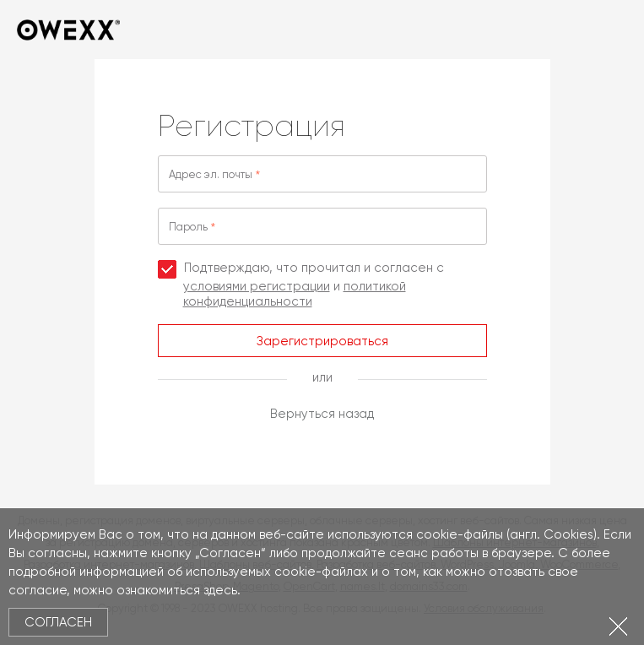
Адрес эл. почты (211, 174)
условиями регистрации (257, 286)
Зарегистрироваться (322, 341)
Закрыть (618, 626)
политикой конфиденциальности (295, 294)
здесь (220, 590)
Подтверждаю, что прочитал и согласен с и (301, 285)
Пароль (188, 227)
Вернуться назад (322, 414)
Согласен (58, 622)
